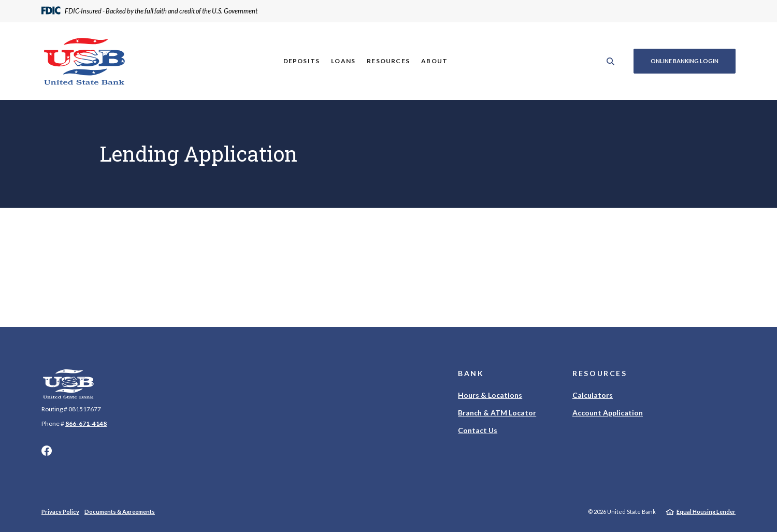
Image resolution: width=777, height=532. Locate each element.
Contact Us (478, 430)
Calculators (593, 395)
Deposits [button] (302, 61)
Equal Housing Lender (706, 512)
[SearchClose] (611, 61)
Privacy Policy (60, 512)
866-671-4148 (86, 423)
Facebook (47, 451)
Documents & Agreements (120, 512)
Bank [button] (471, 373)
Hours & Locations (490, 395)
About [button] (434, 61)
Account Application (608, 413)
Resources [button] (388, 61)
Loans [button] (343, 61)
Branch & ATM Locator (497, 413)
